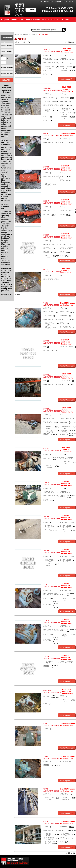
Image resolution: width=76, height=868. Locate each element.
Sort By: (27, 42)
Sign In (58, 1)
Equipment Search (29, 34)
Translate (31, 10)
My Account (49, 1)
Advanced (71, 30)
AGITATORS (44, 34)
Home (40, 1)
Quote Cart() (68, 1)
